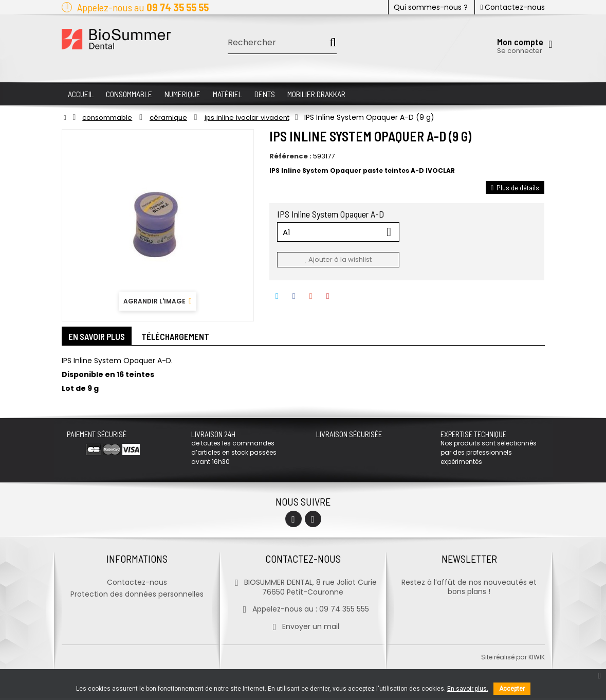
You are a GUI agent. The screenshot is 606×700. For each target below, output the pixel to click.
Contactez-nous (512, 7)
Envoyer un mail (303, 629)
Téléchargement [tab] (183, 337)
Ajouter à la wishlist (338, 259)
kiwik (537, 659)
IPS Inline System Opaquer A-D (332, 214)
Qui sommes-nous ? (431, 7)
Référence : (290, 156)
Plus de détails (515, 187)
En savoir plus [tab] (100, 337)
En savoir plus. (468, 689)
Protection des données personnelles (137, 596)
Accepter (512, 689)
